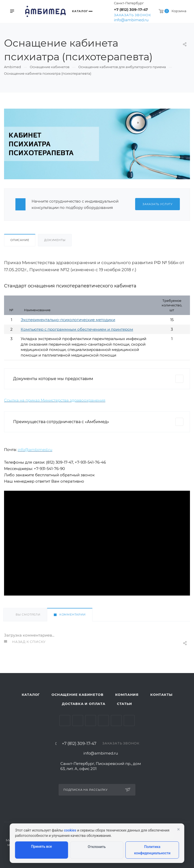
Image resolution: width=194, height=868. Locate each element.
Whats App (116, 721)
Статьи (125, 704)
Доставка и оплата (84, 704)
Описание (20, 240)
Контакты (161, 695)
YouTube (91, 721)
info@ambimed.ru (131, 20)
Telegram (78, 721)
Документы (55, 240)
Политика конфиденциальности (152, 850)
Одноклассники (103, 721)
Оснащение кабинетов (77, 695)
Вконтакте (65, 721)
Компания (127, 695)
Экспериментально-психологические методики (68, 320)
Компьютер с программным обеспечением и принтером (77, 329)
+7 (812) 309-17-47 (131, 9)
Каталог (31, 695)
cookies (70, 830)
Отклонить (97, 847)
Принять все (41, 846)
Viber (129, 721)
